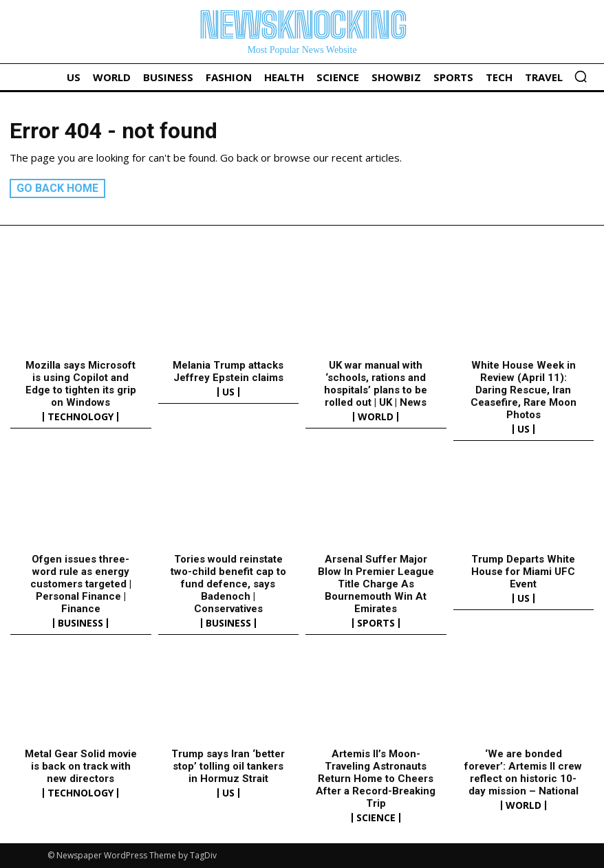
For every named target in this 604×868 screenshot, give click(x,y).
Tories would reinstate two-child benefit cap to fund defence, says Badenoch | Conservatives (228, 584)
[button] (581, 76)
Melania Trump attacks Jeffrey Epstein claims (228, 371)
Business (80, 623)
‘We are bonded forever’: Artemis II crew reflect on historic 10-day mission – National (523, 772)
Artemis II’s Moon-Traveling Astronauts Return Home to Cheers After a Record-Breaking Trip (376, 779)
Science (376, 818)
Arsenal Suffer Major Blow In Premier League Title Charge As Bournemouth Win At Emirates (376, 584)
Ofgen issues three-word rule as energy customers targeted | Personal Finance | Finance (81, 584)
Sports (376, 623)
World (376, 417)
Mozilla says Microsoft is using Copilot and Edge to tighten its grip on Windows (81, 384)
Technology (80, 417)
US (228, 392)
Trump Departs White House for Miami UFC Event (523, 572)
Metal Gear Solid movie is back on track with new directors (81, 766)
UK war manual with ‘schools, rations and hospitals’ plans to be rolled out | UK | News (376, 384)
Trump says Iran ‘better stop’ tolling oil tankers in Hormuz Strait (228, 766)
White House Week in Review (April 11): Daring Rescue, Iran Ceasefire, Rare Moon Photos (524, 390)
